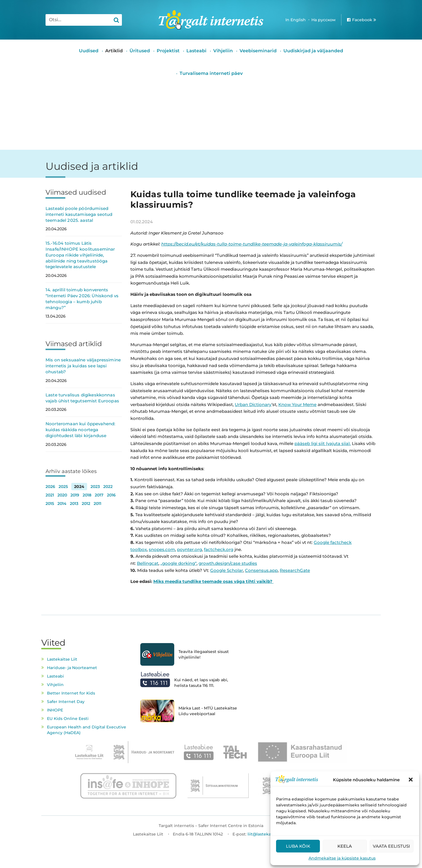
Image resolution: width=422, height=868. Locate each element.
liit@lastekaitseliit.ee (268, 834)
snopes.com (162, 549)
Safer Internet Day (66, 702)
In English (296, 20)
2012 (86, 504)
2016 (111, 495)
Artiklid (114, 51)
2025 (63, 487)
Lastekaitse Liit (62, 659)
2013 (74, 504)
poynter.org (190, 549)
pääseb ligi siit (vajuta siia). (323, 443)
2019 (75, 495)
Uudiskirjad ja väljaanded (313, 51)
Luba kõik (298, 846)
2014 (62, 504)
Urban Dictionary (253, 404)
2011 (97, 504)
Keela (345, 846)
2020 (62, 495)
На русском (323, 20)
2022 (108, 487)
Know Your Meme (297, 404)
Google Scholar (227, 570)
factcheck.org (219, 549)
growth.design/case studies (228, 563)
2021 (50, 495)
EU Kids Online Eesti (68, 719)
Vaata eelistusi (391, 846)
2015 (50, 504)
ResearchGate (295, 570)
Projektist (168, 51)
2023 (95, 487)
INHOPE (55, 710)
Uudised (89, 51)
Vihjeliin (223, 51)
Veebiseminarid (258, 51)
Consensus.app (261, 570)
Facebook (362, 20)
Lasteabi (196, 51)
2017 (99, 495)
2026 (50, 487)
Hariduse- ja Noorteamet (72, 668)
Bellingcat (148, 563)
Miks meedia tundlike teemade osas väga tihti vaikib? (213, 581)
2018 (87, 495)
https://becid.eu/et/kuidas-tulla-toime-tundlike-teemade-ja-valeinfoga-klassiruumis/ (252, 244)
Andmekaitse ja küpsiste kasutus (342, 858)
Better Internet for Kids (71, 693)
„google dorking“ (178, 563)
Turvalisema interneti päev (211, 73)
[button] (411, 780)
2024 (79, 487)
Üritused (140, 51)
